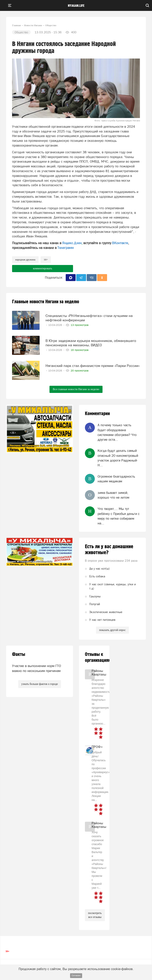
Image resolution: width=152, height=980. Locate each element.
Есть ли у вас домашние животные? (109, 550)
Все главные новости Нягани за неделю (76, 389)
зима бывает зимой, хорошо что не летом (113, 495)
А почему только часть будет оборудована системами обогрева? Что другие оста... (117, 432)
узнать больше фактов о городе (40, 684)
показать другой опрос (112, 630)
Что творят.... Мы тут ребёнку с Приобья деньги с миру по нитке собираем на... (119, 516)
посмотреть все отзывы (95, 915)
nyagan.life (76, 6)
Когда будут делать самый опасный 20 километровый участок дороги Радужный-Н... (118, 458)
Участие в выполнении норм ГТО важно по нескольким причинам (37, 668)
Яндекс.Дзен (72, 243)
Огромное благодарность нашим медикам (116, 479)
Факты (19, 654)
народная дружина (25, 260)
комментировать (43, 268)
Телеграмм (66, 248)
